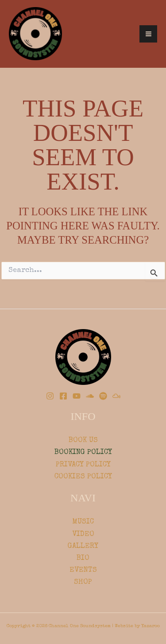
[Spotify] (103, 396)
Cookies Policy (83, 477)
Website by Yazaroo (137, 626)
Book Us (83, 440)
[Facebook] (63, 396)
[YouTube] (77, 396)
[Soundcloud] (90, 396)
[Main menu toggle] (148, 34)
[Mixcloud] (116, 396)
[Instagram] (50, 396)
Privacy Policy (83, 465)
